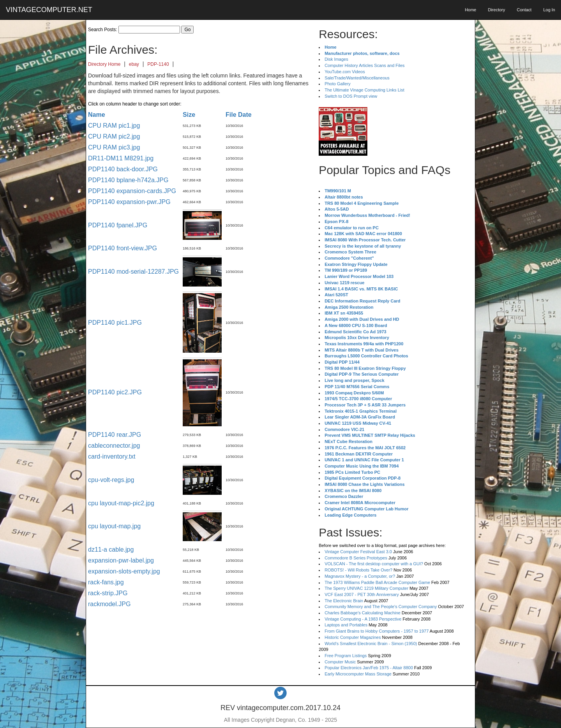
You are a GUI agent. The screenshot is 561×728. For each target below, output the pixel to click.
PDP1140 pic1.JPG (115, 323)
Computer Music (340, 662)
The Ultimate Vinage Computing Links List (364, 90)
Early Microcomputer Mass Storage (358, 674)
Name (97, 115)
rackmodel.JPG (109, 604)
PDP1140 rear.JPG (115, 435)
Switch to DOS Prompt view (351, 96)
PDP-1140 (158, 64)
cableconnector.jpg (114, 446)
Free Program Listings (346, 656)
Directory (496, 10)
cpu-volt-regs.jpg (111, 480)
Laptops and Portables (346, 625)
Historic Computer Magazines (353, 637)
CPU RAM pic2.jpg (114, 136)
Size (189, 115)
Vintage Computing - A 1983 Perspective (363, 619)
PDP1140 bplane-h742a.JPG (128, 180)
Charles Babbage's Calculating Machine (363, 613)
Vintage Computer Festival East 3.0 (358, 552)
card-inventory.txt (112, 456)
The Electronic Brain (344, 601)
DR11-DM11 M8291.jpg (121, 158)
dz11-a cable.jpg (111, 550)
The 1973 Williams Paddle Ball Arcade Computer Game (377, 582)
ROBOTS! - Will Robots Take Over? (358, 570)
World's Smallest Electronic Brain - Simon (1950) (371, 644)
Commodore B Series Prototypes (356, 558)
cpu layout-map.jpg (114, 526)
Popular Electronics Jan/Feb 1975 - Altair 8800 (369, 668)
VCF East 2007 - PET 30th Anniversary (362, 594)
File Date (239, 115)
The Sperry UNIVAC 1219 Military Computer (366, 588)
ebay (134, 64)
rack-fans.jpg (106, 582)
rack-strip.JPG (108, 593)
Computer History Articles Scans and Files (364, 65)
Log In (549, 10)
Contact (524, 10)
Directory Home (104, 64)
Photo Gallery (338, 84)
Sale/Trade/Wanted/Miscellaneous (357, 78)
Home (470, 10)
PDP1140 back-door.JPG (123, 169)
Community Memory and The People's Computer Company (381, 607)
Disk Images (336, 59)
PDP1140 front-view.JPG (123, 248)
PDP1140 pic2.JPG (115, 392)
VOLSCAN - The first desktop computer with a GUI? (374, 564)
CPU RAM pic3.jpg (114, 147)
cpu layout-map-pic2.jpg (121, 503)
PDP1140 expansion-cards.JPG (132, 191)
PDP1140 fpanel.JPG (118, 225)
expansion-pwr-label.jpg (121, 560)
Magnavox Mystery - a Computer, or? (360, 576)
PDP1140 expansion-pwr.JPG (129, 202)
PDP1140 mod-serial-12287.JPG (133, 272)
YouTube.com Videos (345, 72)
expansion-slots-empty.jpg (124, 571)
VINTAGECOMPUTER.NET (49, 10)
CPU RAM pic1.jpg (114, 126)
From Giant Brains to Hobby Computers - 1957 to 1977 (377, 631)
